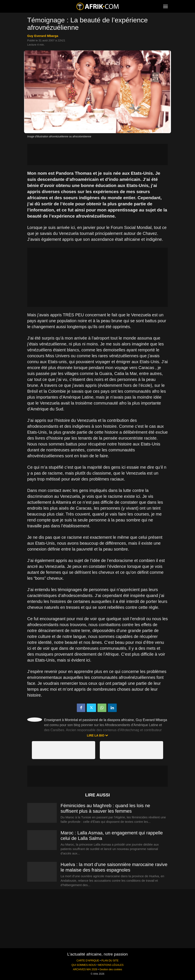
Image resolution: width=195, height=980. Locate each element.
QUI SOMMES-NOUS (84, 965)
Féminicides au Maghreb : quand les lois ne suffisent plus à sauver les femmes (105, 808)
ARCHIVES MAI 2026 (85, 969)
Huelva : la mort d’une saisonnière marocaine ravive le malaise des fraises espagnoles (114, 867)
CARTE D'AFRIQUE (88, 961)
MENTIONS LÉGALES (111, 965)
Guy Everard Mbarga (43, 36)
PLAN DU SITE (110, 961)
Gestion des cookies (111, 969)
